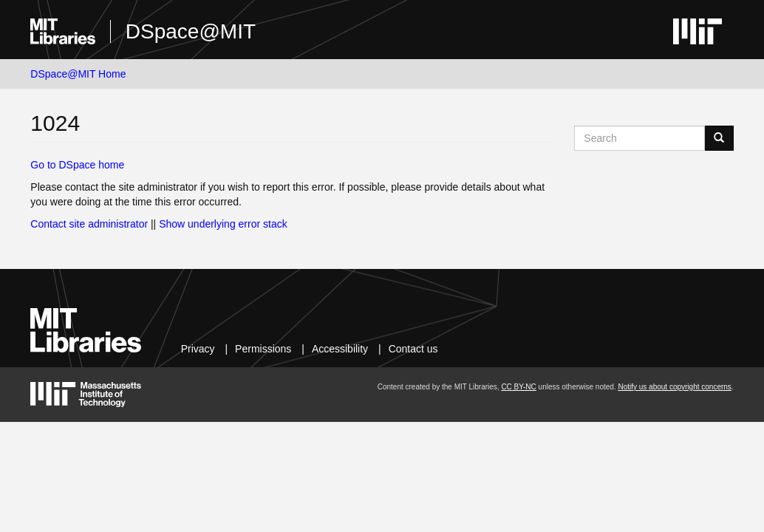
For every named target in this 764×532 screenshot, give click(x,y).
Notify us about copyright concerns (674, 387)
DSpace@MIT (191, 31)
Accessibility (340, 349)
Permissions (263, 349)
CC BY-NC (518, 387)
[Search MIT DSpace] (639, 138)
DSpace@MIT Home (78, 74)
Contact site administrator (89, 224)
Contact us (413, 349)
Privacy (198, 349)
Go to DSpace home (77, 165)
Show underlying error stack (223, 224)
